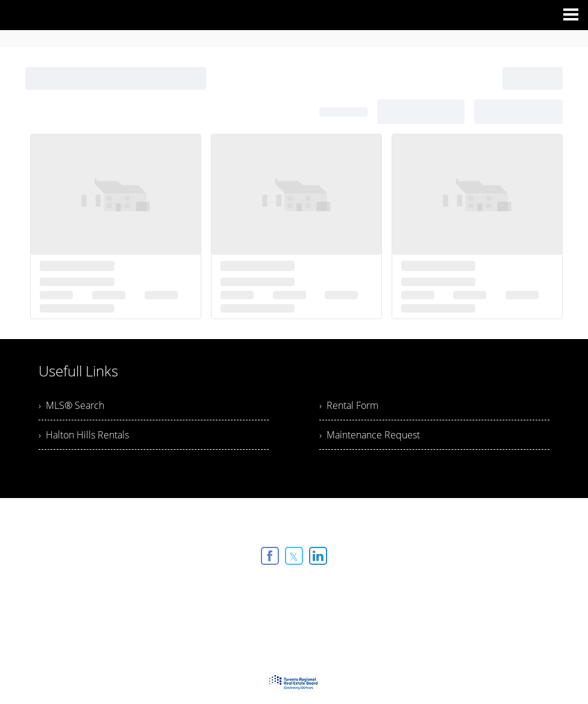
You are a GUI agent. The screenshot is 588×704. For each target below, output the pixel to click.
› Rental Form (349, 405)
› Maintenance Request (370, 435)
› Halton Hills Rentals (84, 435)
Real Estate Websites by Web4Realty (267, 589)
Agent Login (367, 589)
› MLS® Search (71, 405)
